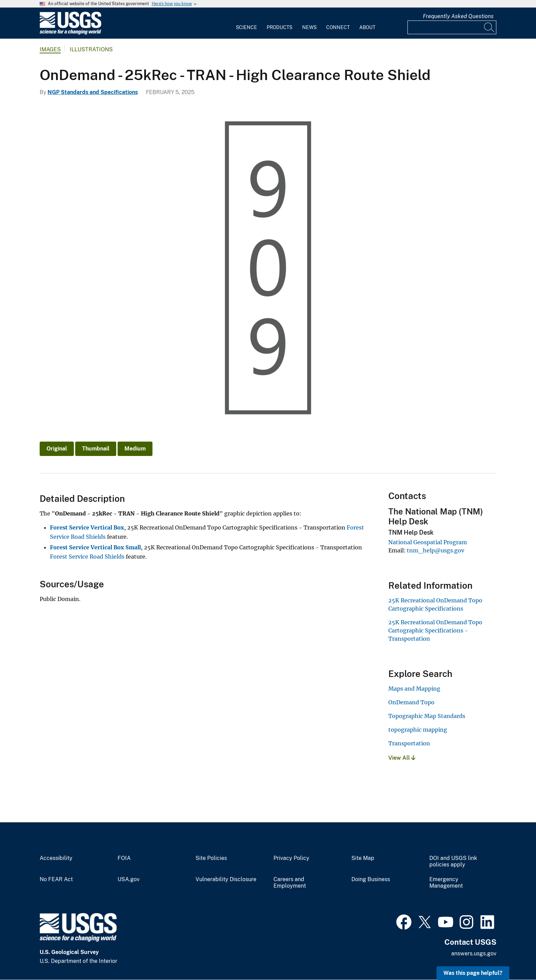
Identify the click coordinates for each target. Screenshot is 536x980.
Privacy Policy (291, 858)
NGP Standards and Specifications (93, 92)
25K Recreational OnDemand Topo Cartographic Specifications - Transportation (435, 630)
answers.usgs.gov (474, 953)
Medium (135, 449)
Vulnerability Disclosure (226, 879)
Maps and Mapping (414, 689)
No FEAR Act (56, 879)
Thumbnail (96, 449)
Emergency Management (446, 883)
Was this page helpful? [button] (473, 973)
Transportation (409, 743)
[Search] (490, 27)
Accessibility (56, 858)
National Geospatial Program (428, 542)
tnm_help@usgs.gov (435, 550)
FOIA (124, 858)
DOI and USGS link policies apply (453, 861)
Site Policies (211, 858)
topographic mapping (418, 730)
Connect (338, 27)
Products (279, 27)
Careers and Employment (290, 883)
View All (402, 758)
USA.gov (129, 879)
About (367, 27)
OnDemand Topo (411, 702)
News (309, 27)
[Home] (70, 33)
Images (50, 49)
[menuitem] (246, 23)
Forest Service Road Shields (87, 557)
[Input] (452, 27)
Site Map (363, 858)
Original (57, 449)
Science (246, 27)
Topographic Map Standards (427, 716)
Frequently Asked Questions (458, 16)
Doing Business (371, 879)
